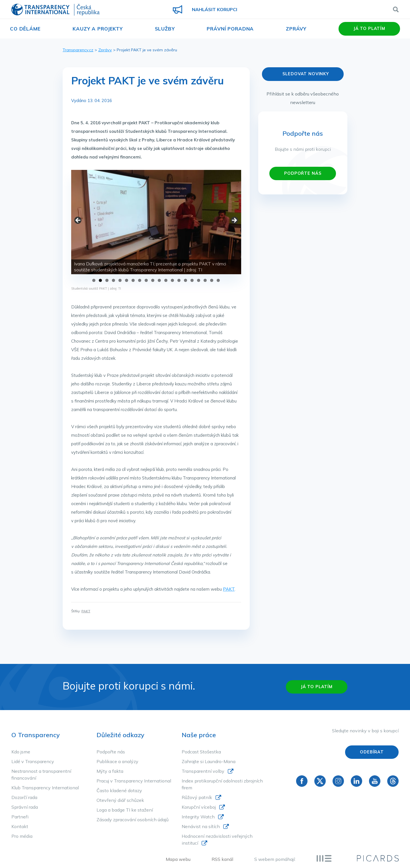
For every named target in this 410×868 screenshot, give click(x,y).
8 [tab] (140, 280)
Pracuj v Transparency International (134, 781)
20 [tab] (218, 280)
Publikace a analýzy (117, 761)
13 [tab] (172, 280)
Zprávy (296, 29)
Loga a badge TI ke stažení (125, 810)
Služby (165, 29)
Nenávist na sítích (201, 826)
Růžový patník (197, 797)
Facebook (302, 781)
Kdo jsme (21, 752)
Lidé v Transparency (33, 761)
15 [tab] (185, 280)
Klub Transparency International (45, 788)
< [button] (78, 221)
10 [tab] (153, 280)
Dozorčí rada (24, 797)
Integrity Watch (198, 817)
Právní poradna (230, 29)
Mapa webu (178, 859)
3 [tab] (107, 280)
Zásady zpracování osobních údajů (133, 820)
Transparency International (56, 10)
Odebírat (372, 752)
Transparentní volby (203, 771)
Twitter (320, 781)
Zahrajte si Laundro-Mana (209, 761)
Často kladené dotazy (119, 790)
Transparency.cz (78, 50)
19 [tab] (212, 280)
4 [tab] (113, 280)
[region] (156, 222)
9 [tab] (146, 280)
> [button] (234, 221)
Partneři (20, 817)
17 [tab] (199, 280)
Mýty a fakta (110, 771)
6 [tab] (127, 280)
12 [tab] (166, 280)
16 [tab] (192, 280)
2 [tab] (100, 280)
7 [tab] (133, 280)
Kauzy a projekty (98, 29)
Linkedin (356, 781)
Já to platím (369, 29)
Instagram (338, 781)
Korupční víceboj (199, 807)
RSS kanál (222, 859)
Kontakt (20, 826)
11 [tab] (159, 280)
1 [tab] (94, 280)
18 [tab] (205, 280)
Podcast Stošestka (201, 752)
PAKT (229, 589)
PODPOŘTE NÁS (303, 173)
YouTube (375, 781)
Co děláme (25, 29)
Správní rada (25, 807)
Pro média (22, 836)
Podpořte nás (111, 752)
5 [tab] (120, 280)
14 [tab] (179, 280)
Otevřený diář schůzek (120, 800)
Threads (393, 781)
